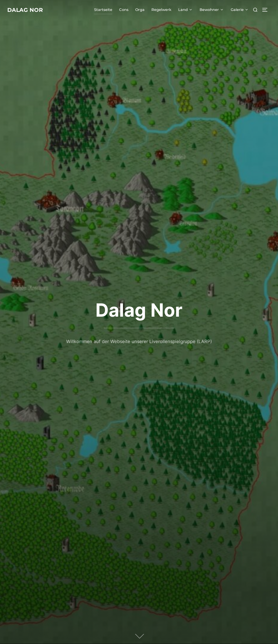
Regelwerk (161, 10)
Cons (124, 10)
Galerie (240, 10)
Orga (140, 10)
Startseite (103, 10)
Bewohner (212, 10)
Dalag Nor (27, 10)
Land (185, 10)
